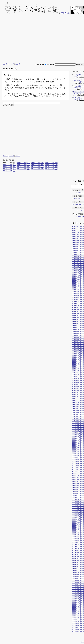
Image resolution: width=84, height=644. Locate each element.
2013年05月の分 (78, 340)
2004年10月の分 (78, 549)
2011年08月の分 (78, 383)
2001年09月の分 (78, 623)
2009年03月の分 (78, 441)
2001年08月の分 (78, 625)
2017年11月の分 (78, 231)
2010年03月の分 (78, 417)
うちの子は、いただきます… (78, 87)
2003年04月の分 (78, 585)
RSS (82, 642)
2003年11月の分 (78, 571)
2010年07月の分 (78, 409)
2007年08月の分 (78, 480)
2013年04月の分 (78, 342)
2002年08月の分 (78, 601)
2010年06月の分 (78, 411)
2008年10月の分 (78, 451)
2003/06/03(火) (37, 163)
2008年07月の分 (78, 457)
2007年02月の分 (78, 492)
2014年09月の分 (78, 308)
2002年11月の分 (78, 595)
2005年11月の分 (78, 522)
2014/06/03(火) (23, 169)
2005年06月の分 (78, 532)
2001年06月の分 (78, 630)
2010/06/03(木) (23, 167)
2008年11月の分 (78, 449)
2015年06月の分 (78, 289)
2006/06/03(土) (23, 165)
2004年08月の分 (78, 553)
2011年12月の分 (78, 374)
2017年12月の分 (78, 229)
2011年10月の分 (78, 378)
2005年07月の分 (78, 530)
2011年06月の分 (78, 387)
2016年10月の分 (78, 257)
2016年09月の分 (78, 259)
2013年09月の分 (78, 332)
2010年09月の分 (78, 405)
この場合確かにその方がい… (78, 76)
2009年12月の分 (78, 423)
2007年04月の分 (78, 488)
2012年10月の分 (78, 354)
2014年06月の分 (78, 314)
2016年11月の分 (78, 255)
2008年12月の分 (78, 447)
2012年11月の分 (78, 352)
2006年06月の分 (78, 508)
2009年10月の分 (78, 427)
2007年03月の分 (78, 490)
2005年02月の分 (78, 540)
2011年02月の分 (78, 395)
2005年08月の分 (78, 528)
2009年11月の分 (78, 425)
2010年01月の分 (78, 421)
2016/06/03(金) (51, 169)
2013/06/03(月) (9, 169)
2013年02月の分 (78, 346)
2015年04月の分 (78, 293)
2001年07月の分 (78, 628)
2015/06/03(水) (37, 169)
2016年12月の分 (78, 253)
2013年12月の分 (78, 326)
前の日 (5, 64)
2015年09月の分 (78, 283)
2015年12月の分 (78, 277)
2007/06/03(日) (37, 165)
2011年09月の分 (78, 380)
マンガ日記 (66, 13)
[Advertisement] (62, 39)
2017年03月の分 (78, 247)
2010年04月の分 (78, 415)
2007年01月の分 (78, 494)
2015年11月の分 (78, 279)
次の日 (18, 64)
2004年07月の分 (78, 555)
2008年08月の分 (78, 455)
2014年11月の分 (78, 304)
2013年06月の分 (78, 338)
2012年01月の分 (78, 372)
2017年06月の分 (78, 241)
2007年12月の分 (78, 472)
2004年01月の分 (78, 567)
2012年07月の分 (78, 360)
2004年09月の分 (78, 551)
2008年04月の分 (78, 464)
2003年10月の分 (78, 573)
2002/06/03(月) (23, 163)
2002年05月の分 (78, 607)
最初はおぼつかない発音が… (78, 99)
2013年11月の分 (78, 328)
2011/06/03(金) (37, 167)
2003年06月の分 (78, 581)
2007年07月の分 (78, 482)
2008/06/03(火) (51, 165)
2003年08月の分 (78, 577)
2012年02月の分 (78, 370)
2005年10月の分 (78, 524)
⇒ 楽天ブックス (78, 199)
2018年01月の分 (78, 227)
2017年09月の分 (78, 235)
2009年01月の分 (78, 445)
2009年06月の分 (78, 435)
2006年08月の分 (78, 504)
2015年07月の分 (78, 287)
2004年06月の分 (78, 557)
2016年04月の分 (78, 269)
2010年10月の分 (78, 403)
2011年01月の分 (78, 397)
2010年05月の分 (78, 413)
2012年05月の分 (78, 364)
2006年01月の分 (78, 518)
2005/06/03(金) (9, 165)
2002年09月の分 (78, 599)
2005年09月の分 (78, 526)
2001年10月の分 (78, 621)
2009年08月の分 (78, 431)
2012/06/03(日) (51, 167)
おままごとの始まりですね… (78, 93)
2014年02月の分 (78, 322)
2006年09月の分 (78, 502)
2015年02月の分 (78, 297)
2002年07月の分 (78, 603)
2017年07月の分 (78, 239)
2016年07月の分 (78, 263)
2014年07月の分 (78, 312)
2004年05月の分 (78, 559)
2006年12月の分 (78, 496)
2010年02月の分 (78, 419)
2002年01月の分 (78, 615)
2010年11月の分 (78, 401)
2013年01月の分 (78, 348)
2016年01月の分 (78, 275)
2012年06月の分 (78, 362)
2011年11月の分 (78, 376)
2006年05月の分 (78, 510)
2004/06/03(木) (51, 163)
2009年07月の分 (78, 433)
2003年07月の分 (78, 579)
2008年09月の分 (78, 453)
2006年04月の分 (78, 512)
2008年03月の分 (78, 466)
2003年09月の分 (78, 575)
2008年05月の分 (78, 461)
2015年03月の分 (78, 295)
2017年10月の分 (78, 233)
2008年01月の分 (78, 470)
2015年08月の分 (78, 285)
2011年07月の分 (78, 385)
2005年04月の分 (78, 536)
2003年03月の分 (78, 587)
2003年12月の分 (78, 569)
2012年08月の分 (78, 358)
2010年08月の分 (78, 407)
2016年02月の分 (78, 273)
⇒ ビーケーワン (78, 205)
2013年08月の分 (78, 334)
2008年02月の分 (78, 468)
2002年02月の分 (78, 613)
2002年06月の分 (78, 605)
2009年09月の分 (78, 429)
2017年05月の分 (78, 243)
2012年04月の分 (78, 366)
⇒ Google (80, 217)
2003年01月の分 (78, 591)
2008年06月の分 (78, 459)
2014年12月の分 (78, 302)
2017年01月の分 (78, 251)
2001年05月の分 (78, 632)
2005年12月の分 (78, 520)
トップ (11, 64)
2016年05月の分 (78, 267)
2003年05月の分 (78, 583)
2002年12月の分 (78, 593)
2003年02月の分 (78, 589)
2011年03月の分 (78, 393)
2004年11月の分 (78, 547)
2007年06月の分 (78, 484)
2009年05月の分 (78, 437)
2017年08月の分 (78, 237)
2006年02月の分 (78, 516)
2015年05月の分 (78, 291)
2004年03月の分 (78, 563)
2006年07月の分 (78, 506)
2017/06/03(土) (9, 171)
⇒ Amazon (80, 193)
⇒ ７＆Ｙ (80, 211)
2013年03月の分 (78, 344)
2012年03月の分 (78, 368)
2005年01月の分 (78, 542)
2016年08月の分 (78, 261)
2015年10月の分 (78, 281)
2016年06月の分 (78, 265)
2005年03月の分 (78, 538)
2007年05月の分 (78, 486)
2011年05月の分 (78, 389)
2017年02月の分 (78, 249)
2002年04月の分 (78, 609)
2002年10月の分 (78, 597)
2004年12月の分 (78, 545)
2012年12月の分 (78, 350)
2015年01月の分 (78, 300)
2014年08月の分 (78, 310)
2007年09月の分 (78, 478)
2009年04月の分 (78, 439)
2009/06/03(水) (9, 167)
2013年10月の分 (78, 330)
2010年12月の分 (78, 399)
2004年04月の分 (78, 561)
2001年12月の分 (78, 617)
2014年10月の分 (78, 306)
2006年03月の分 (78, 514)
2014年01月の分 (78, 324)
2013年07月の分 (78, 336)
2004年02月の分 (78, 565)
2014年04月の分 (78, 318)
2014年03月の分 (78, 320)
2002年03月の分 (78, 611)
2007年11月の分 (78, 474)
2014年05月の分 (78, 316)
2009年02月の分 (78, 443)
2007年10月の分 (78, 476)
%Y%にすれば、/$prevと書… (78, 81)
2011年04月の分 (78, 391)
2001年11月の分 (78, 619)
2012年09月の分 (78, 356)
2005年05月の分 (78, 534)
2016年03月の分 (78, 271)
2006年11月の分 (78, 498)
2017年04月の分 (78, 245)
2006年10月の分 (78, 500)
